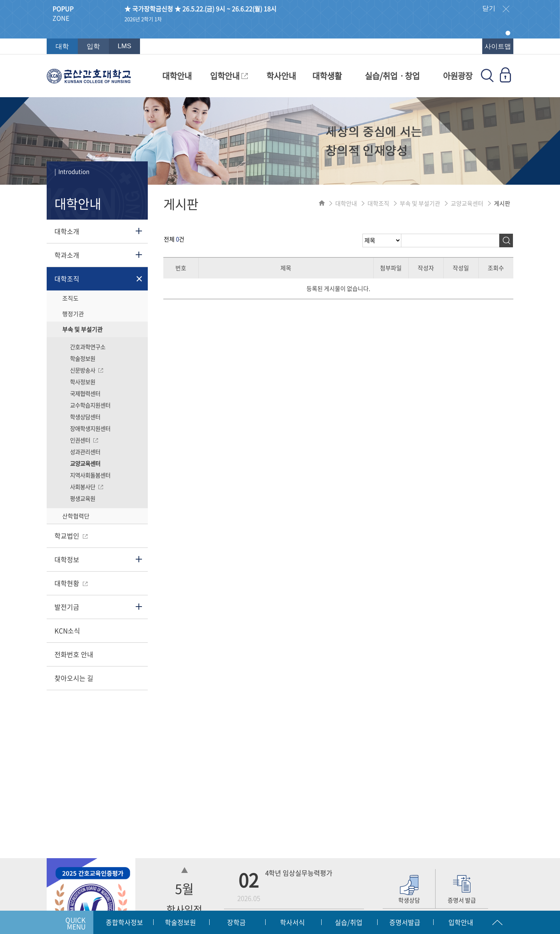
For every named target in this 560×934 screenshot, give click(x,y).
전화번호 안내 (74, 654)
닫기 (496, 9)
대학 (62, 46)
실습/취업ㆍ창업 (392, 76)
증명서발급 (405, 922)
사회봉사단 (87, 487)
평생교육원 (83, 498)
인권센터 (84, 440)
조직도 (70, 298)
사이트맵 (498, 46)
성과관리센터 (85, 452)
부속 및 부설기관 (82, 329)
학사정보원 (83, 382)
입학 (93, 46)
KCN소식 (67, 631)
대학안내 (177, 76)
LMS (125, 46)
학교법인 (71, 536)
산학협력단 (76, 516)
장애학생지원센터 (90, 429)
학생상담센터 (85, 417)
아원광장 (458, 76)
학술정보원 (83, 359)
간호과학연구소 (88, 347)
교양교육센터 (85, 464)
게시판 (502, 203)
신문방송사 (87, 370)
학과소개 (67, 255)
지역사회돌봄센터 (90, 475)
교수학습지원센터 (90, 405)
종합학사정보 (124, 922)
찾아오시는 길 (74, 678)
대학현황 (71, 583)
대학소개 (67, 231)
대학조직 (67, 279)
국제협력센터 (85, 394)
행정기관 (73, 314)
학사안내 (281, 76)
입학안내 (229, 76)
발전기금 (67, 607)
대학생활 (327, 76)
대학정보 (67, 559)
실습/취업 (349, 922)
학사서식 (292, 922)
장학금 (236, 922)
